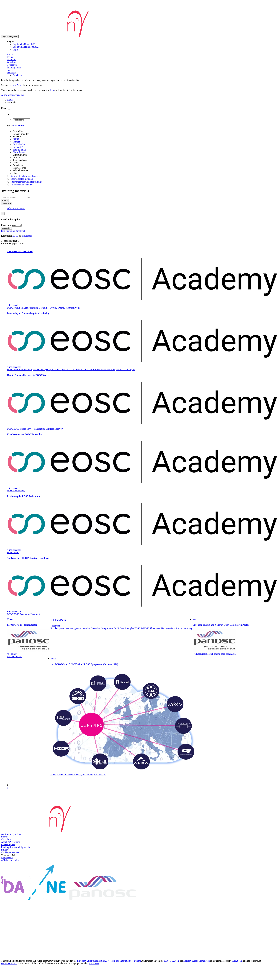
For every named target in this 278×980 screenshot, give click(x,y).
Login (16, 49)
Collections (12, 65)
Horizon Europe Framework (196, 961)
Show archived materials (20, 185)
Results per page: (9, 243)
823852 (175, 961)
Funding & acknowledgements (15, 847)
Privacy (5, 850)
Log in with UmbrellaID (24, 44)
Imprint (5, 837)
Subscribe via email (16, 208)
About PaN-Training (11, 842)
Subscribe (7, 203)
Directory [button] (11, 73)
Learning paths (14, 67)
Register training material (13, 231)
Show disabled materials (20, 179)
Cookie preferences (10, 852)
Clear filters (19, 126)
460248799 (94, 963)
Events (10, 57)
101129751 (237, 961)
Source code (7, 858)
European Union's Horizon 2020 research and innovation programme (109, 961)
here (52, 90)
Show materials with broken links (24, 182)
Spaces (10, 70)
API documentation (10, 860)
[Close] (3, 214)
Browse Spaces (8, 845)
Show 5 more (19, 152)
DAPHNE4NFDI (9, 963)
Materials (11, 60)
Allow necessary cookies (13, 95)
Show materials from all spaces (23, 176)
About (10, 54)
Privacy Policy (16, 85)
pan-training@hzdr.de (11, 834)
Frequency (6, 225)
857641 (167, 961)
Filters (5, 200)
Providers (17, 75)
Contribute (6, 839)
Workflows (12, 62)
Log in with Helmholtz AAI (26, 47)
